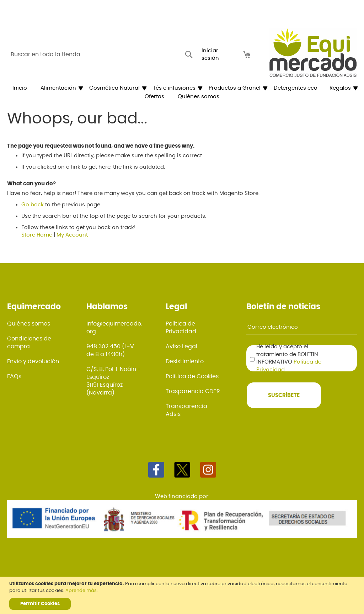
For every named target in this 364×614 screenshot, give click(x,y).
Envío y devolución (33, 361)
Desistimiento (185, 361)
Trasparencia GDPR (193, 391)
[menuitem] (20, 88)
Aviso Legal (181, 346)
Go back (33, 205)
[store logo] (313, 53)
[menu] (182, 92)
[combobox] (94, 54)
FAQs (14, 376)
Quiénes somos (29, 324)
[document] (183, 595)
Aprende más (81, 591)
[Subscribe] (284, 395)
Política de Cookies (192, 376)
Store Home (37, 235)
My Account (72, 235)
